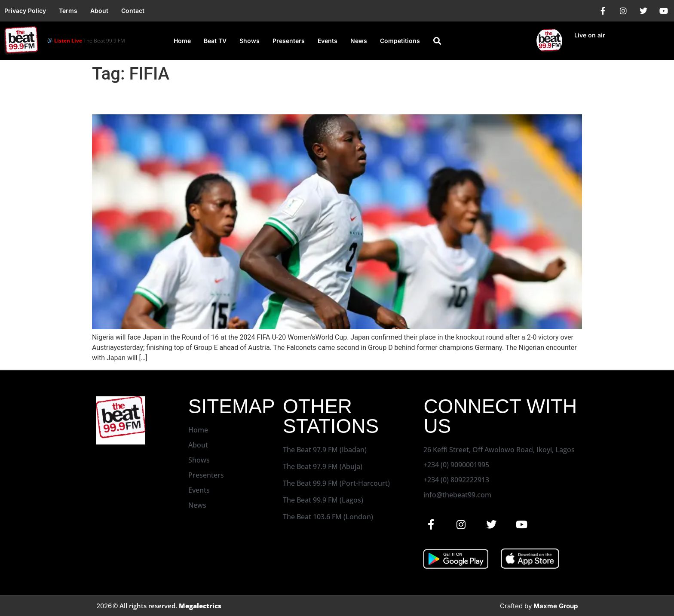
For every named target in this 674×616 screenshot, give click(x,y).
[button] (437, 41)
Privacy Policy (25, 11)
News (359, 41)
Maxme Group (556, 606)
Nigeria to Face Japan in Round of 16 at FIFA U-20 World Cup (278, 99)
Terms (68, 11)
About (99, 11)
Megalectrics (200, 606)
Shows (250, 41)
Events (328, 41)
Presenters (289, 41)
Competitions (400, 41)
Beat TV (215, 41)
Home (182, 41)
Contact (133, 11)
